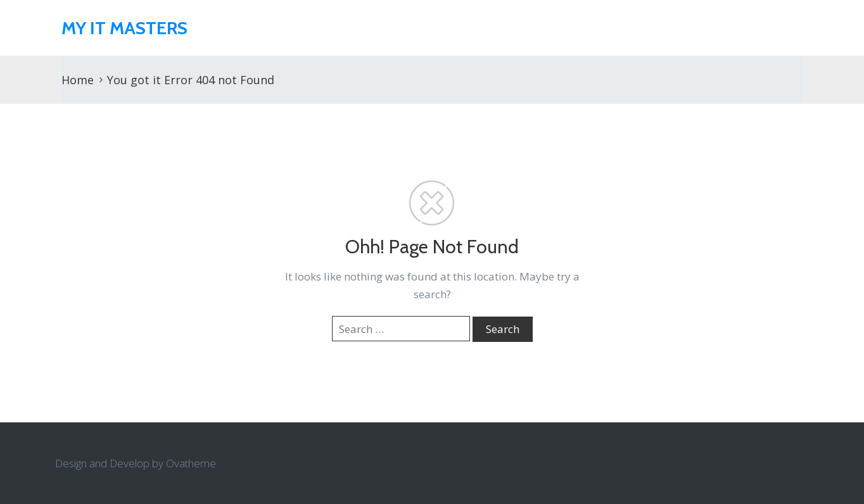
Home (78, 80)
